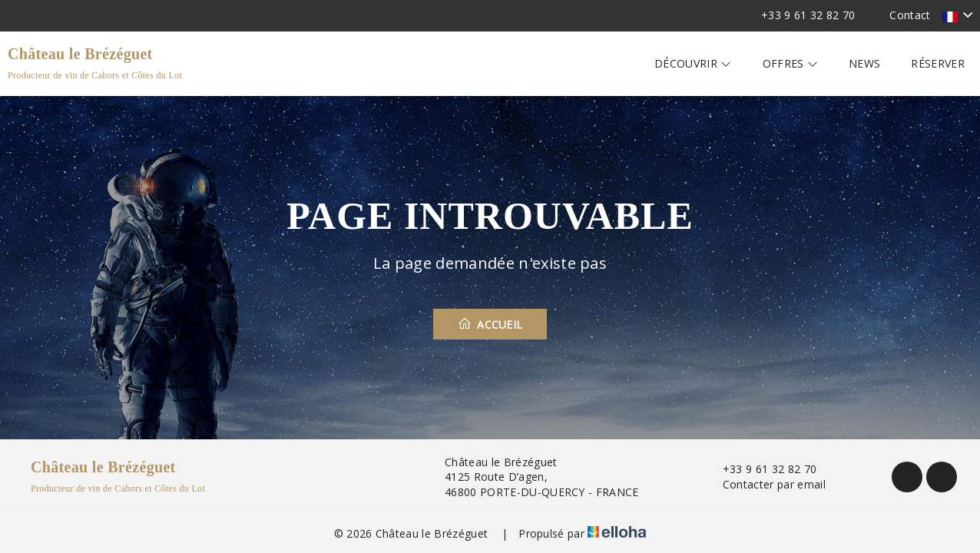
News (864, 63)
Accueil (490, 324)
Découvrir (693, 63)
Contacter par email (765, 484)
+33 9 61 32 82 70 (761, 469)
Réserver (938, 63)
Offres (791, 63)
